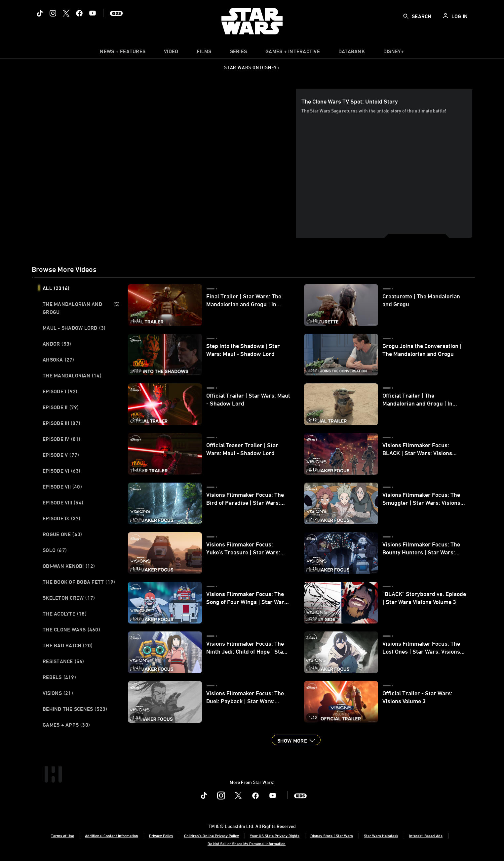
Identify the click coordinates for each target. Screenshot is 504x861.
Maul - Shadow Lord (74, 328)
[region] (165, 164)
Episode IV (62, 439)
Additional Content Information (112, 836)
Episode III (61, 423)
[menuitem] (171, 53)
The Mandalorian (72, 375)
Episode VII (62, 487)
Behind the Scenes (75, 709)
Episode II (61, 407)
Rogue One (62, 534)
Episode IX (62, 518)
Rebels (59, 677)
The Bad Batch (68, 645)
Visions (58, 693)
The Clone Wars (71, 629)
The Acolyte (65, 614)
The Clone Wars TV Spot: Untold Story (350, 101)
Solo (55, 550)
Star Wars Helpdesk (381, 836)
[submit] (406, 16)
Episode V (61, 455)
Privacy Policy (161, 836)
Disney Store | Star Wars (332, 836)
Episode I (60, 391)
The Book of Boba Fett (79, 582)
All (56, 288)
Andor (57, 344)
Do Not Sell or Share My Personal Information (247, 843)
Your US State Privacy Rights (275, 836)
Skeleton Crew (69, 598)
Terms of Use (62, 836)
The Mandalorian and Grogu (81, 308)
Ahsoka (58, 360)
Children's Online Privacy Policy (212, 836)
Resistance (63, 661)
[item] (123, 53)
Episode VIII (63, 502)
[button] (296, 740)
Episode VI (62, 471)
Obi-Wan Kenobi (69, 566)
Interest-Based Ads (426, 836)
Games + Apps (66, 725)
